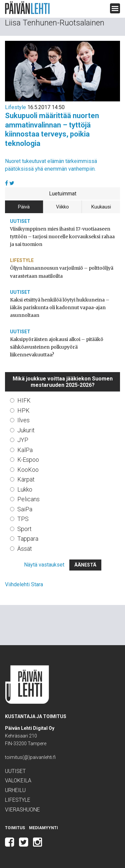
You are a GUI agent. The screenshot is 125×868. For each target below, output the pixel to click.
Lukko (25, 489)
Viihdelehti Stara (24, 584)
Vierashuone (22, 810)
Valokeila (18, 780)
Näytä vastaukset (44, 565)
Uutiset (20, 221)
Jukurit (26, 430)
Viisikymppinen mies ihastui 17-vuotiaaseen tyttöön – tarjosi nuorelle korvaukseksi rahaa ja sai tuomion (62, 237)
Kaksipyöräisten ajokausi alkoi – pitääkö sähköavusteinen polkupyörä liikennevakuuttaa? (57, 347)
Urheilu (15, 790)
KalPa (25, 450)
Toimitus (15, 828)
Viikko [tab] (62, 207)
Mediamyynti (43, 828)
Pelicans (28, 499)
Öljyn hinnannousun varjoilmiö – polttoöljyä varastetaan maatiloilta (62, 272)
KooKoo (28, 470)
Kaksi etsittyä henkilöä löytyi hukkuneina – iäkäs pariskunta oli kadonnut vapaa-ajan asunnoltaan (60, 308)
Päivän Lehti (27, 8)
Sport (24, 529)
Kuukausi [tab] (101, 207)
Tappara (28, 539)
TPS (23, 519)
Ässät (25, 549)
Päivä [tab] (24, 207)
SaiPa (25, 509)
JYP (23, 440)
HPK (23, 410)
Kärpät (26, 479)
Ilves (23, 420)
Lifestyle (15, 107)
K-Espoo (28, 460)
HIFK (24, 400)
